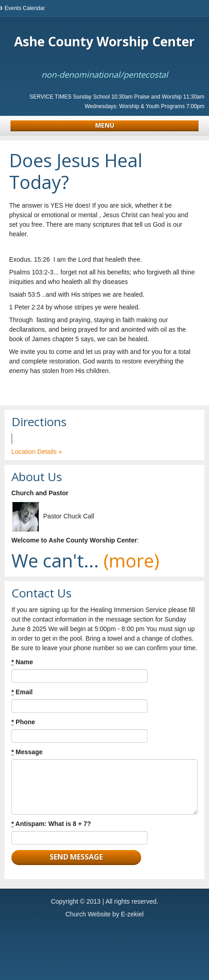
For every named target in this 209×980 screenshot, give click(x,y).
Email (22, 692)
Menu (105, 125)
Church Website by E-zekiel (105, 914)
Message (27, 752)
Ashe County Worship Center (104, 41)
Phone (23, 722)
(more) (131, 560)
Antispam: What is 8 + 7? (51, 824)
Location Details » (37, 452)
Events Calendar (25, 8)
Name (22, 662)
